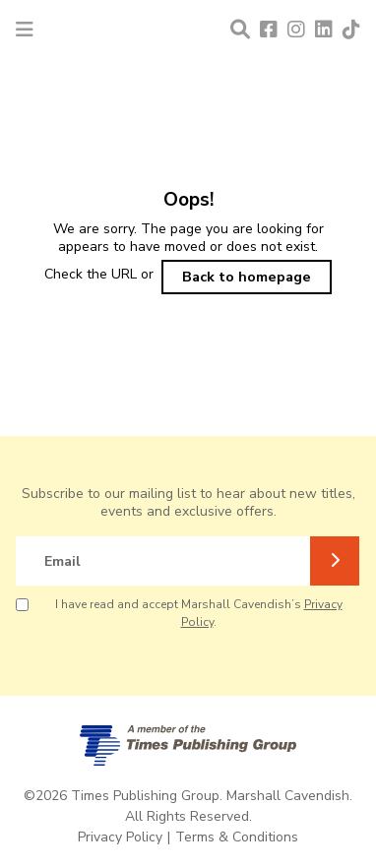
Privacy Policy (120, 837)
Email (63, 561)
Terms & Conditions (237, 837)
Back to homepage (247, 277)
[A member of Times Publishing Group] (188, 745)
